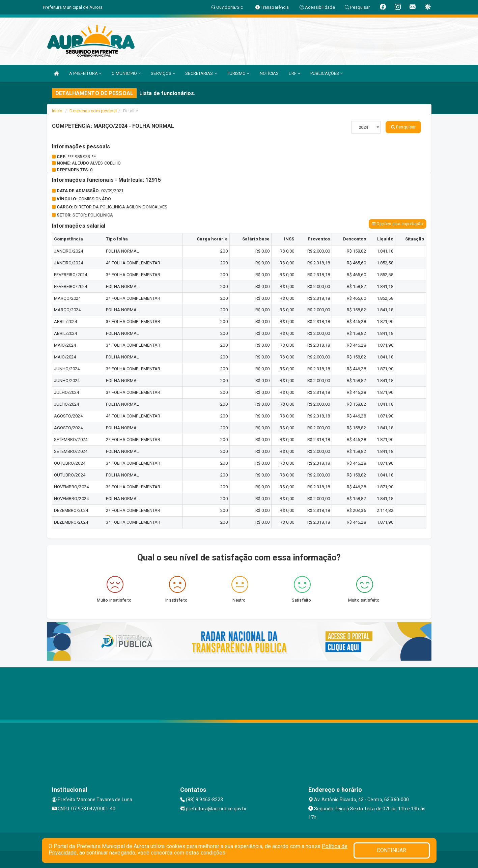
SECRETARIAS (201, 73)
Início (57, 111)
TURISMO (238, 73)
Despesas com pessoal (93, 111)
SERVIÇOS (163, 73)
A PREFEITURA (85, 73)
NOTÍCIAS (269, 73)
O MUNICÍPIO (126, 73)
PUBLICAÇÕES (327, 73)
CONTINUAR (392, 850)
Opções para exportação (397, 224)
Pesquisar (403, 127)
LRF (294, 73)
